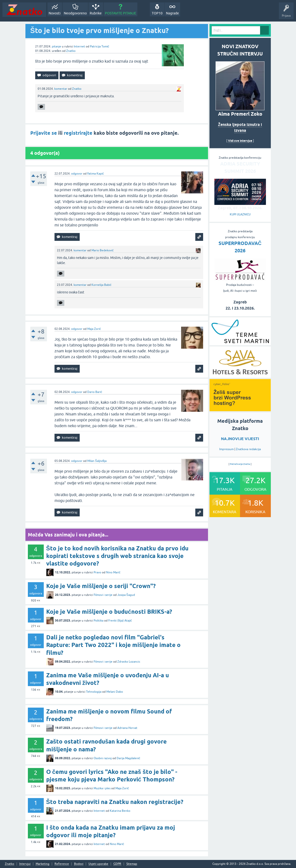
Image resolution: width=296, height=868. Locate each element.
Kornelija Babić (101, 285)
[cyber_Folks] (240, 410)
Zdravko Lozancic (129, 662)
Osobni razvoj (103, 758)
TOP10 (157, 13)
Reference (62, 864)
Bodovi (79, 864)
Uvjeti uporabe (98, 864)
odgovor (77, 174)
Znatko (71, 51)
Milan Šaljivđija (97, 461)
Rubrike (96, 13)
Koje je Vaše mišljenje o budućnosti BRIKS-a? (109, 612)
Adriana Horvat (127, 728)
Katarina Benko (120, 811)
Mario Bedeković (103, 250)
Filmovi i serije (103, 595)
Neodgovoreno (75, 13)
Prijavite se (44, 133)
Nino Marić (113, 572)
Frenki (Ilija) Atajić (120, 621)
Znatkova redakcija (248, 449)
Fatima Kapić (96, 174)
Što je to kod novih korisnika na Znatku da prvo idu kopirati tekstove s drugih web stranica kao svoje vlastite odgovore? (117, 556)
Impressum (226, 449)
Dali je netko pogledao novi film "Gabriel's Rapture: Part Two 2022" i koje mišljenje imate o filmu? (113, 645)
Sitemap (132, 864)
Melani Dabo (115, 692)
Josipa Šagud (126, 595)
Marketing (43, 864)
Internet (79, 46)
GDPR (117, 864)
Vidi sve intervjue (240, 141)
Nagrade (172, 13)
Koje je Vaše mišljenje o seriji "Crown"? (101, 586)
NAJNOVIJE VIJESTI (240, 439)
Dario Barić (95, 392)
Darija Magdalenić (128, 758)
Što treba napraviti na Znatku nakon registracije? (115, 802)
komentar (61, 89)
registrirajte (78, 133)
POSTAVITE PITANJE (121, 13)
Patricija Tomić (100, 46)
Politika (99, 621)
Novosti (55, 13)
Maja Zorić (94, 329)
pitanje (56, 46)
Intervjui (25, 864)
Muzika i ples (102, 788)
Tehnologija (94, 692)
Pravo (97, 572)
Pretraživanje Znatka (240, 464)
